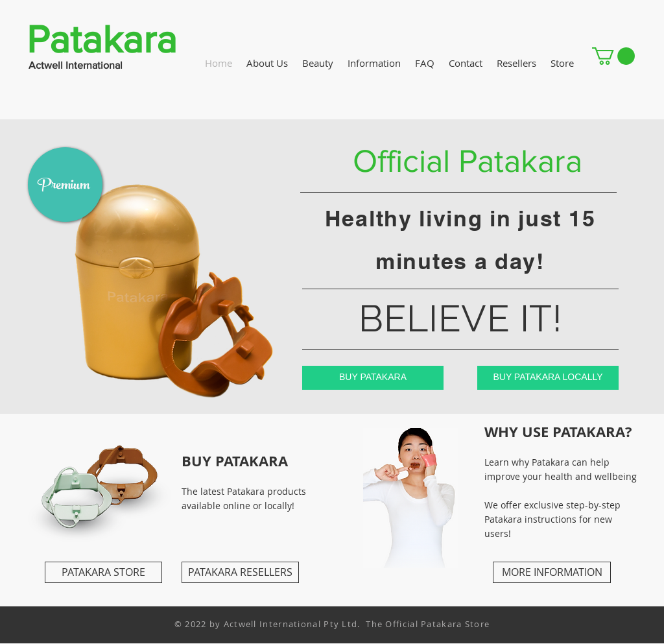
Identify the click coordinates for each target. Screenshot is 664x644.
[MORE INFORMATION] (552, 572)
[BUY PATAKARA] (373, 378)
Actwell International (76, 65)
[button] (613, 56)
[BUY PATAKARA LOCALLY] (548, 378)
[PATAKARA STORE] (103, 572)
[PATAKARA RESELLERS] (240, 572)
